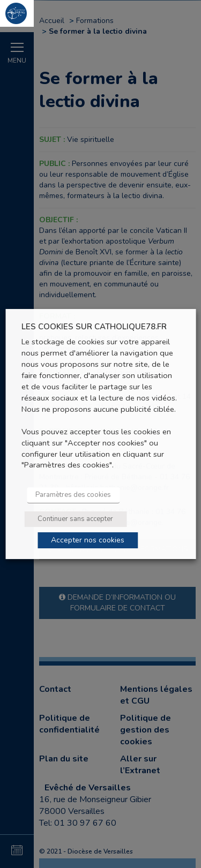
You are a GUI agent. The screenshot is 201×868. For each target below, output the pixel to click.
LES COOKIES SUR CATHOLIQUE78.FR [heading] (94, 327)
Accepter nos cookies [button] (88, 540)
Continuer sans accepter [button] (75, 519)
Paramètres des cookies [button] (73, 495)
